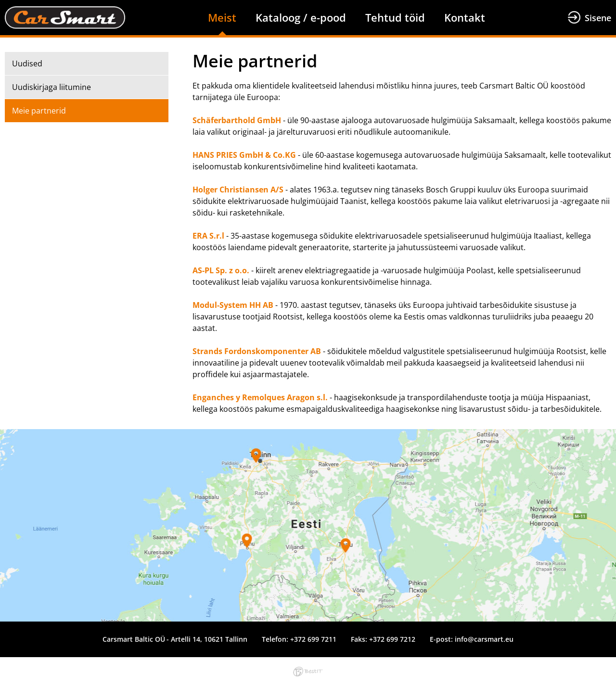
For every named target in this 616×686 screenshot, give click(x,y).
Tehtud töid (395, 17)
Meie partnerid (39, 111)
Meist (222, 17)
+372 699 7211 (313, 639)
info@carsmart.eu (484, 639)
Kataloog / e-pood (301, 17)
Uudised (27, 64)
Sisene (598, 18)
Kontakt (465, 17)
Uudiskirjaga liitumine (51, 87)
